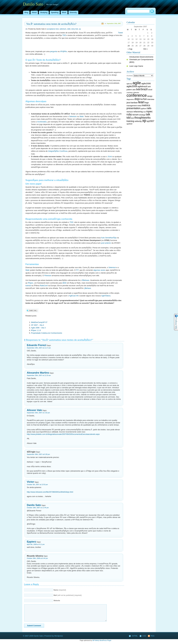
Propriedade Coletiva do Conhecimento (47, 333)
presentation (133, 108)
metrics (146, 105)
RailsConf (44, 286)
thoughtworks (142, 118)
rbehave (130, 112)
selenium (63, 29)
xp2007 (150, 121)
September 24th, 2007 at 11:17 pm (39, 348)
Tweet (120, 33)
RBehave (86, 280)
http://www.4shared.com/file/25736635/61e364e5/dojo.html (50, 492)
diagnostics (130, 99)
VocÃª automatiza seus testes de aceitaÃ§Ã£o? (51, 24)
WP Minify (96, 640)
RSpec (31, 283)
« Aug (130, 49)
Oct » (146, 49)
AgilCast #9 (73, 296)
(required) (60, 590)
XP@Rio (63, 51)
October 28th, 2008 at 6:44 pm (37, 558)
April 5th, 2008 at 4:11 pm (36, 544)
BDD (64, 283)
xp (80, 29)
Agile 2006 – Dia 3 (38, 328)
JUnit (110, 157)
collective (136, 93)
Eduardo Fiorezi (37, 345)
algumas (97, 270)
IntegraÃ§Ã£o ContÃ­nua (58, 151)
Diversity (73, 13)
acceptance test (53, 29)
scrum (136, 115)
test (132, 118)
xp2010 (129, 124)
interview (151, 99)
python (144, 109)
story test (75, 29)
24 (129, 46)
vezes (103, 270)
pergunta (54, 51)
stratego (142, 115)
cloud (150, 90)
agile (137, 83)
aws (134, 90)
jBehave (88, 288)
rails (149, 108)
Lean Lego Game (136, 66)
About (34, 13)
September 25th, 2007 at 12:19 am (39, 375)
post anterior (106, 243)
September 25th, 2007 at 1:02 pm (38, 413)
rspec (149, 111)
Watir (82, 116)
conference (137, 95)
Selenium (73, 116)
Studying (44, 13)
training (130, 121)
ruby (129, 114)
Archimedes (42, 122)
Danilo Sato (34, 505)
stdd (69, 29)
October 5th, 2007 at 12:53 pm (37, 484)
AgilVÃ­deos (106, 296)
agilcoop (129, 84)
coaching (130, 93)
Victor (30, 482)
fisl (142, 99)
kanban (134, 103)
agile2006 (146, 83)
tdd (129, 118)
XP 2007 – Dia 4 (37, 325)
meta (139, 106)
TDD (64, 35)
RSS (153, 636)
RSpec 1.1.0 (36, 330)
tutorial (28, 286)
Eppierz (31, 542)
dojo (137, 99)
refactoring (138, 112)
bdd (138, 89)
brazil (144, 89)
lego (147, 103)
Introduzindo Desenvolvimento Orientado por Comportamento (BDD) (141, 60)
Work (64, 13)
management (132, 106)
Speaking (55, 13)
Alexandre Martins (38, 373)
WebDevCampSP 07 (39, 322)
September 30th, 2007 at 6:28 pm (38, 454)
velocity (138, 121)
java (128, 103)
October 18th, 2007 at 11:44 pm (38, 508)
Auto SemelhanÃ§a (109, 238)
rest (144, 112)
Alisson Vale (34, 410)
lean (141, 102)
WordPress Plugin (105, 640)
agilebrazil (142, 86)
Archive (130, 76)
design (150, 96)
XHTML (135, 636)
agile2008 (132, 86)
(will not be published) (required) (68, 595)
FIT (77, 270)
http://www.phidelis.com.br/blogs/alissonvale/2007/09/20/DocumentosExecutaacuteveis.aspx (63, 434)
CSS (144, 636)
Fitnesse (48, 276)
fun (145, 99)
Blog (26, 13)
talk (148, 114)
